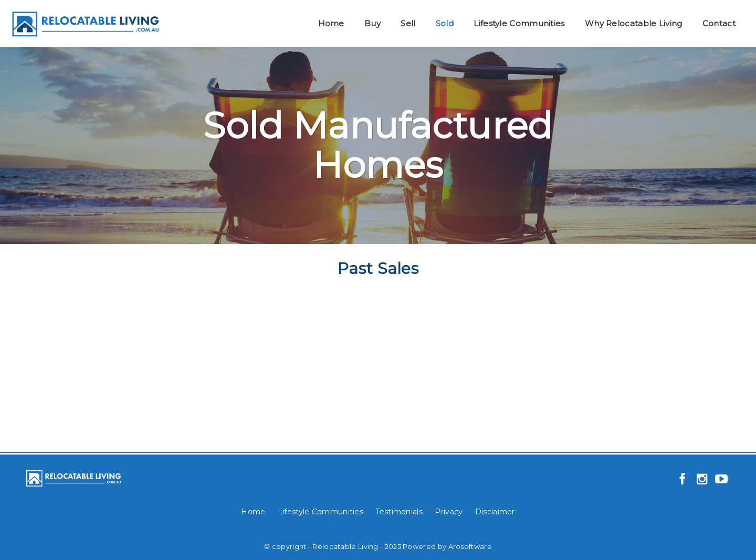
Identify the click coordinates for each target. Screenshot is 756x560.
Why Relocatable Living (634, 23)
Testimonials (399, 512)
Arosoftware (470, 547)
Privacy (449, 512)
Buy (372, 23)
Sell (408, 23)
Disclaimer (495, 512)
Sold (445, 23)
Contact (719, 23)
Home (331, 23)
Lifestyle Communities (519, 23)
